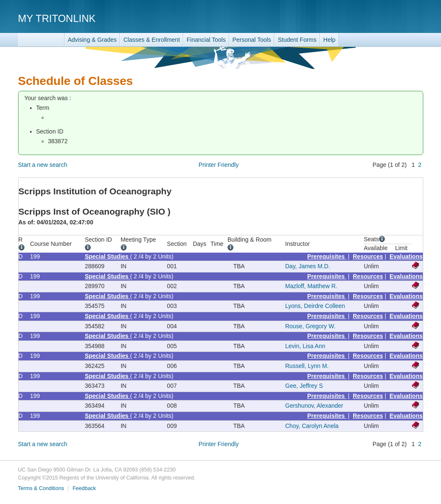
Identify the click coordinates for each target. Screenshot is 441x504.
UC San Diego (375, 18)
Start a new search (43, 165)
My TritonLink (57, 18)
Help (329, 40)
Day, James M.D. (308, 266)
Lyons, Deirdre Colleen (315, 306)
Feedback (84, 488)
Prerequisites (327, 256)
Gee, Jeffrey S (304, 386)
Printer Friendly (219, 165)
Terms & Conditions (41, 488)
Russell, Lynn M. (307, 366)
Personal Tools (252, 40)
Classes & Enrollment (152, 40)
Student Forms (297, 40)
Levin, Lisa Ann (305, 346)
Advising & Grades (92, 40)
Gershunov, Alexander (314, 406)
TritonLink (41, 40)
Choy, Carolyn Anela (312, 426)
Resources (368, 256)
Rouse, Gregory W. (310, 326)
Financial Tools (206, 40)
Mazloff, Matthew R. (311, 286)
